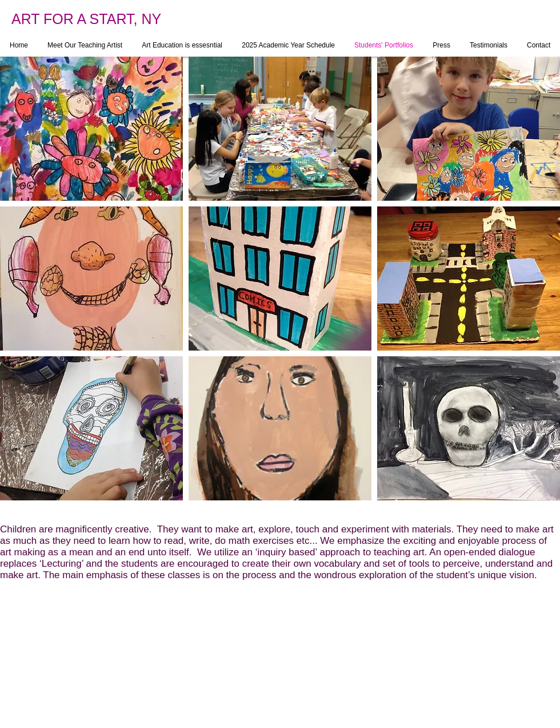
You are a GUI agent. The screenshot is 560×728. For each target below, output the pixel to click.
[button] (91, 129)
